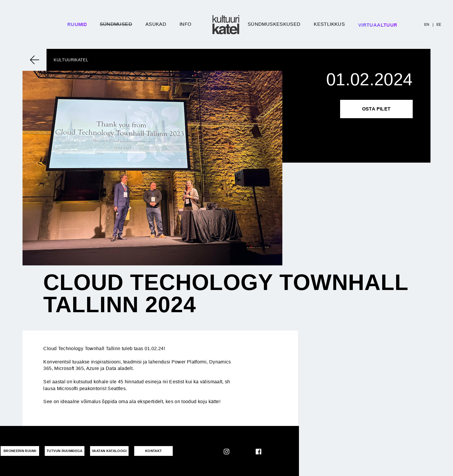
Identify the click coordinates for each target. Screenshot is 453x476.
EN (427, 25)
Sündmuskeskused (274, 24)
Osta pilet (376, 109)
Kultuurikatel (71, 60)
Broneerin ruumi (20, 451)
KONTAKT (154, 451)
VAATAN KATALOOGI (109, 451)
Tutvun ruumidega (65, 451)
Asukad (156, 24)
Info (185, 24)
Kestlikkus (329, 24)
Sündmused (116, 24)
